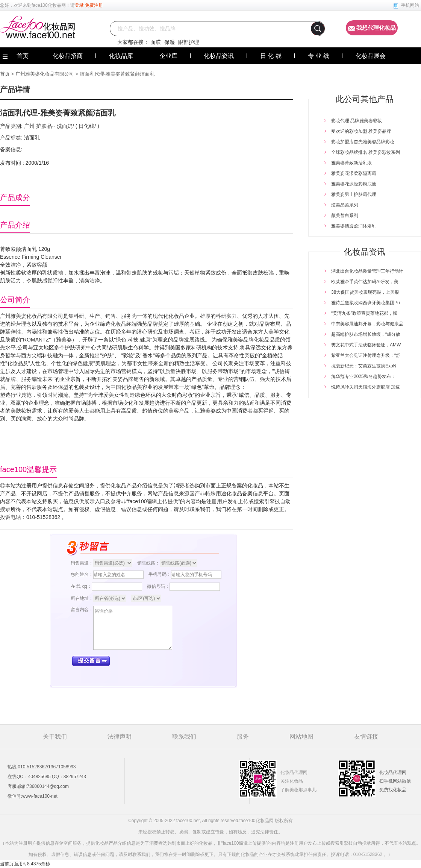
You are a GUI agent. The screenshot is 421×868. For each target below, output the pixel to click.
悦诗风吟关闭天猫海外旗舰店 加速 (366, 387)
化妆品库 (121, 56)
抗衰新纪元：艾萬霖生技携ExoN (364, 366)
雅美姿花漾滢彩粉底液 (354, 184)
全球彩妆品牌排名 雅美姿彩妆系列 (366, 152)
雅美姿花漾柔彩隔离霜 (354, 173)
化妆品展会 (371, 56)
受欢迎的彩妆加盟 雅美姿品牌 (361, 131)
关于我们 (55, 737)
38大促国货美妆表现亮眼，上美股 (365, 292)
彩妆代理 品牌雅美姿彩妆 (357, 121)
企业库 (168, 56)
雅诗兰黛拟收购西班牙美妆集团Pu (366, 303)
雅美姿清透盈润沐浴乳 (354, 226)
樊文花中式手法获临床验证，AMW (366, 345)
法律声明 (120, 737)
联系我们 (184, 737)
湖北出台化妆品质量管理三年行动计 (367, 271)
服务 (243, 737)
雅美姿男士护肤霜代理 (354, 194)
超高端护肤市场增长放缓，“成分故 (366, 334)
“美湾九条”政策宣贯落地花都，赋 (364, 313)
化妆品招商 (68, 56)
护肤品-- (45, 126)
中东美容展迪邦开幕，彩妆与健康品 (367, 324)
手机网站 (410, 5)
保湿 (170, 42)
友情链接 (366, 737)
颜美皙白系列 (345, 215)
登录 (79, 5)
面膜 (156, 42)
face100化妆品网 (49, 5)
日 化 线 (271, 56)
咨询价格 (133, 628)
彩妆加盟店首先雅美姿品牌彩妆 (363, 142)
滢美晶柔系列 (345, 205)
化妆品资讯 (219, 56)
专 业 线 (319, 56)
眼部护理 (189, 42)
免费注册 (94, 5)
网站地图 (301, 737)
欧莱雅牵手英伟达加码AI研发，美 (365, 282)
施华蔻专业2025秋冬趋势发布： (363, 376)
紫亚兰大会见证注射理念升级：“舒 (366, 355)
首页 (5, 74)
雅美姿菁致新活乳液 (351, 163)
